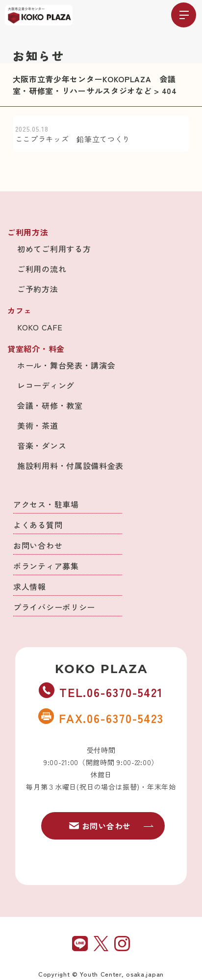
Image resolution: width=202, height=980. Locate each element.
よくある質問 (38, 525)
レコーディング (46, 385)
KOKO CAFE (40, 327)
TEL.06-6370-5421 (101, 692)
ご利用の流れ (42, 269)
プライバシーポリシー (54, 607)
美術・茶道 (38, 425)
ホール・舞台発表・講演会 (66, 365)
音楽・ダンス (42, 445)
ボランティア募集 (46, 566)
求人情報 (30, 586)
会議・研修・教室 (50, 405)
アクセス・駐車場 (46, 504)
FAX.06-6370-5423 (101, 718)
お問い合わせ (38, 545)
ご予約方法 (38, 289)
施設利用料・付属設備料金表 (70, 466)
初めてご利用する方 (54, 249)
